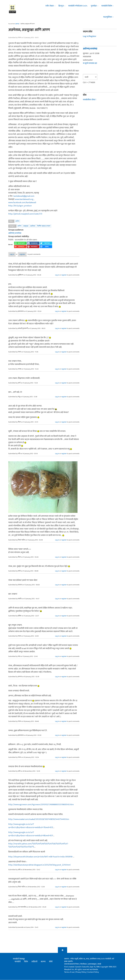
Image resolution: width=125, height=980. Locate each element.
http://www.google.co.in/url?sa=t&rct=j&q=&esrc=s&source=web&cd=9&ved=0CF (31, 834)
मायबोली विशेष (107, 6)
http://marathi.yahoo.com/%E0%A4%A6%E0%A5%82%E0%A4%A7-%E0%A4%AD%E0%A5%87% (38, 846)
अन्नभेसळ (33, 226)
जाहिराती (34, 962)
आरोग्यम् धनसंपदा (15, 233)
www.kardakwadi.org (24, 199)
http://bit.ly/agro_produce (20, 206)
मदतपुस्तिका (108, 17)
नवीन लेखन (50, 6)
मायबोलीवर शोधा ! (89, 100)
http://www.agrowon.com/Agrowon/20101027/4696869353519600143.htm (41, 805)
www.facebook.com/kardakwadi (22, 203)
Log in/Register (90, 36)
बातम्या (43, 962)
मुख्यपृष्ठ (17, 24)
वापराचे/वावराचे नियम (71, 964)
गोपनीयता (84, 964)
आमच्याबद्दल (92, 964)
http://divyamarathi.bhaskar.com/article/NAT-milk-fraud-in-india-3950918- (41, 857)
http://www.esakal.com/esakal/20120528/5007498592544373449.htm (39, 820)
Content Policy (93, 972)
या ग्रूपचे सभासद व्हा (90, 63)
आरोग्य (17, 221)
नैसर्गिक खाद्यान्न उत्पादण (44, 226)
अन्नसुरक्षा (26, 226)
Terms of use (69, 972)
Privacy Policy (81, 972)
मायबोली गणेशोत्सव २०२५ (78, 6)
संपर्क (99, 964)
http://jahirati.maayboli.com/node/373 (25, 214)
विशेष (26, 962)
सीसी (51, 962)
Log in (14, 254)
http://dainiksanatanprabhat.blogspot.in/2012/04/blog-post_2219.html (39, 865)
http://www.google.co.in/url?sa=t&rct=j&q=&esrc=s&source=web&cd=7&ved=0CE (31, 826)
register (29, 254)
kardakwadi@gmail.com (24, 196)
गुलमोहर (94, 6)
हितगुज (61, 6)
